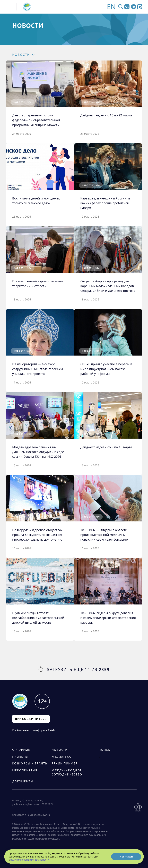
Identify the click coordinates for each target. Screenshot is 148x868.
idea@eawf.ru (42, 815)
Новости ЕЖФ (23, 102)
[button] (31, 55)
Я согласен (126, 857)
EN (111, 7)
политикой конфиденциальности (30, 860)
